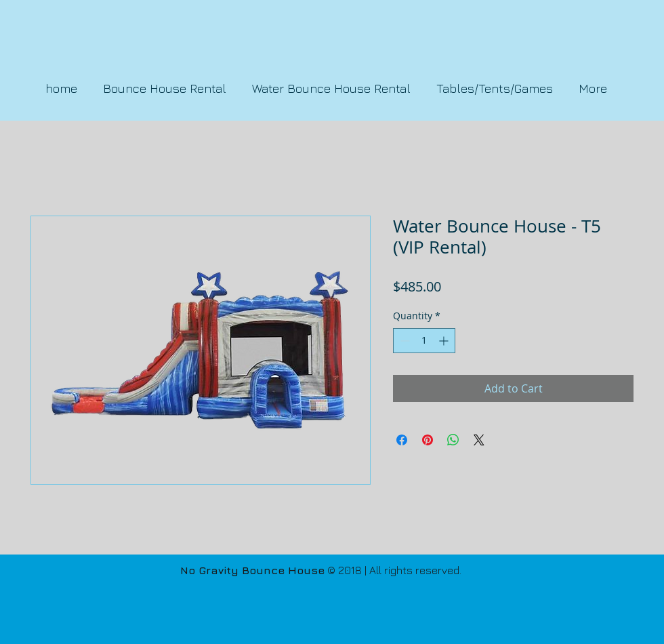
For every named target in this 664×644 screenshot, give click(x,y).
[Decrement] (403, 341)
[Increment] (445, 341)
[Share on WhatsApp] (453, 440)
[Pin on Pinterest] (428, 440)
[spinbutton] (424, 341)
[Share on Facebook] (402, 440)
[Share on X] (479, 440)
